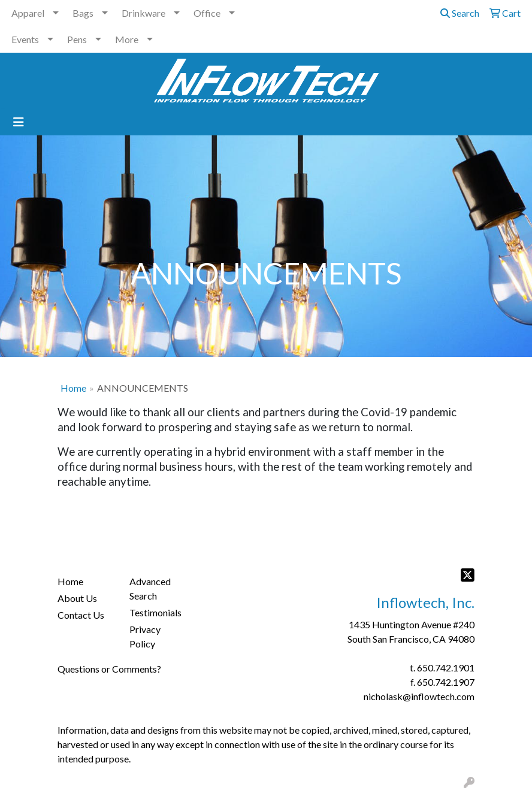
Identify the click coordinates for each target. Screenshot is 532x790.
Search (460, 13)
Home (73, 388)
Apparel (28, 13)
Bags (83, 13)
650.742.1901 (446, 668)
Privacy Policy (145, 636)
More (127, 39)
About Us (77, 598)
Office (207, 13)
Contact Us (81, 615)
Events (25, 39)
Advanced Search (150, 588)
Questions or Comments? (109, 669)
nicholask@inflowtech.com (419, 696)
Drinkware (143, 13)
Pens (77, 39)
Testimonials (155, 612)
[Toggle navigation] (19, 122)
